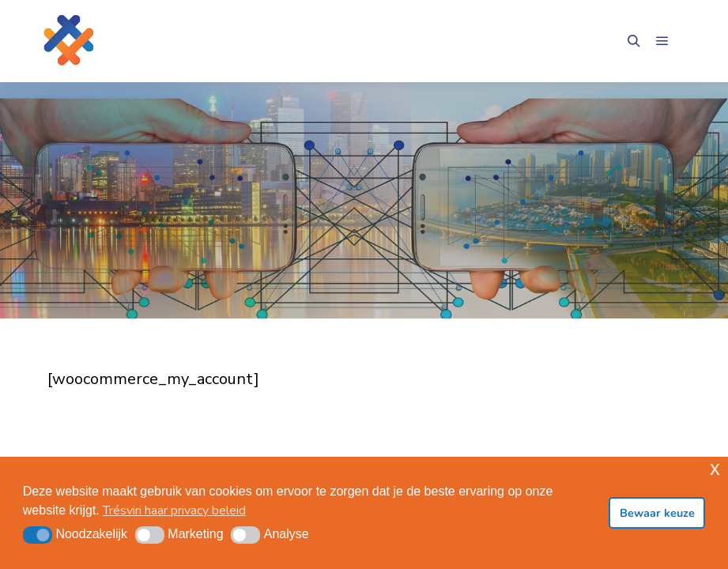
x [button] (715, 468)
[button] (38, 535)
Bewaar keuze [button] (657, 513)
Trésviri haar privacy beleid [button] (174, 511)
